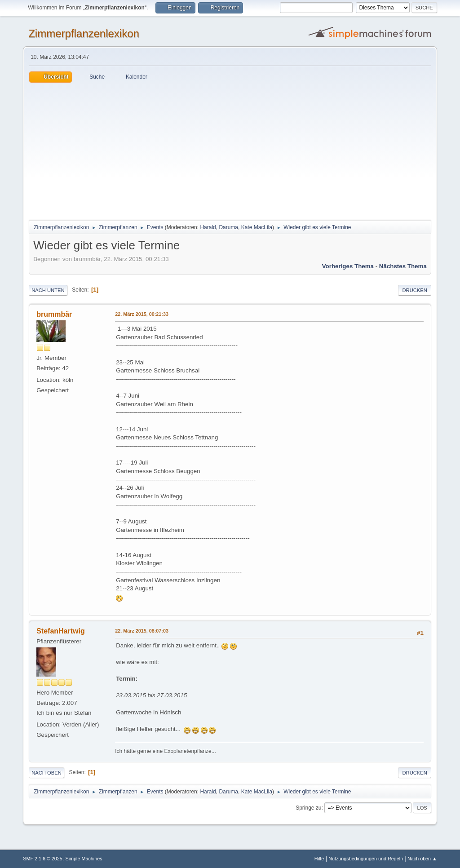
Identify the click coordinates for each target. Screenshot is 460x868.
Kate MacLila (257, 227)
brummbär (54, 314)
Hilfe (319, 859)
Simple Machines (84, 859)
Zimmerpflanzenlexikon (84, 33)
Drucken (414, 290)
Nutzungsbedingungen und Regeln (366, 859)
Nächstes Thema (403, 266)
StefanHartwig (60, 631)
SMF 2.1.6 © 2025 (43, 859)
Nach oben (46, 773)
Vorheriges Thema (348, 266)
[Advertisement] (230, 150)
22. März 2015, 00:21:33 (142, 314)
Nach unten (48, 290)
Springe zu (308, 808)
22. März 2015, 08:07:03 (142, 631)
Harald (208, 227)
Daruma (228, 227)
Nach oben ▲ (422, 859)
